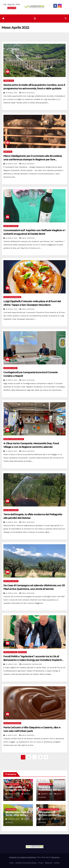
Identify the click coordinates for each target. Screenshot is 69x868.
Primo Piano (8, 152)
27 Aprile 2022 (12, 451)
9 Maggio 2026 (14, 794)
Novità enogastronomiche (12, 297)
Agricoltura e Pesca (10, 368)
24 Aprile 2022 (12, 522)
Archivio (57, 863)
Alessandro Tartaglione (31, 664)
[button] (66, 18)
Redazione (49, 863)
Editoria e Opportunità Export (14, 439)
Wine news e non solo (11, 226)
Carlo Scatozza (27, 93)
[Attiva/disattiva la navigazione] (35, 19)
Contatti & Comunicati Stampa (26, 863)
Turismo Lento (9, 81)
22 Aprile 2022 (12, 593)
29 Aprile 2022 (12, 93)
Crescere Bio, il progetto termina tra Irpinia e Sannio (18, 790)
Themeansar (55, 857)
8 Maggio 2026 (47, 794)
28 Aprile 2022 (12, 380)
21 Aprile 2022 (12, 735)
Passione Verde (11, 809)
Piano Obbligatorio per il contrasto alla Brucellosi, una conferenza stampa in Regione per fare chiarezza (33, 159)
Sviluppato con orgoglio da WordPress (23, 857)
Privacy (41, 863)
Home (11, 863)
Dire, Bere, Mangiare (13, 784)
